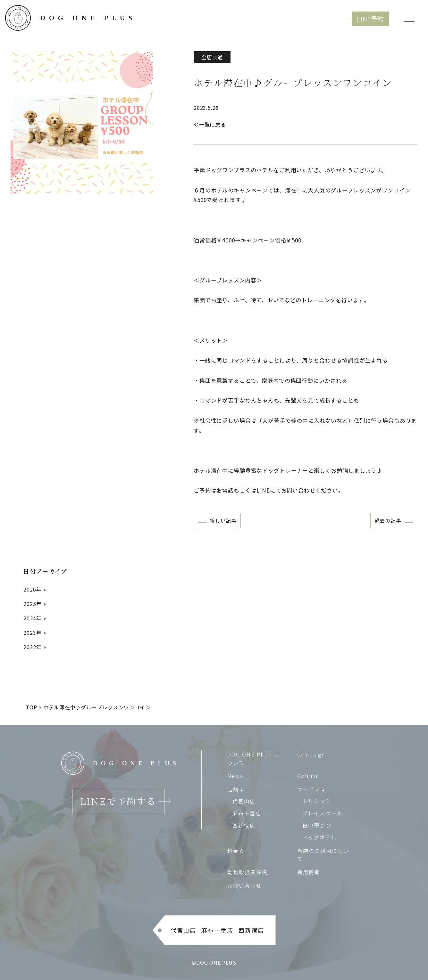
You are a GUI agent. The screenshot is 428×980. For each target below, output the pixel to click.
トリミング (317, 801)
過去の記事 (388, 520)
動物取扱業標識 (248, 872)
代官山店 (244, 801)
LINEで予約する (118, 801)
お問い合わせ (245, 886)
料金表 (236, 851)
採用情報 (309, 872)
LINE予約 (370, 19)
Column (308, 776)
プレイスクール (323, 813)
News (235, 776)
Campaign (311, 754)
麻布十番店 (247, 813)
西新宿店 (244, 825)
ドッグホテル (320, 837)
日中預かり (317, 825)
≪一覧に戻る (210, 124)
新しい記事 (223, 520)
